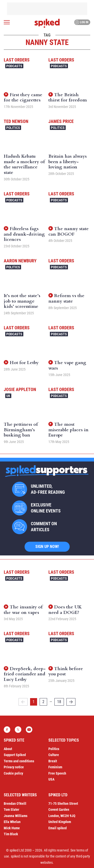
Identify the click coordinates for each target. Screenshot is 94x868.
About (8, 749)
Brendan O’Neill (15, 804)
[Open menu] (7, 22)
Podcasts (14, 66)
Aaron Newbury (20, 261)
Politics (13, 128)
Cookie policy (13, 773)
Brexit (53, 761)
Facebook (7, 730)
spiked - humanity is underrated (47, 23)
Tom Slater (12, 810)
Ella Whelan (12, 822)
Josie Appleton (20, 389)
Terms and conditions (19, 761)
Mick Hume (12, 828)
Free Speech (57, 773)
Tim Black (11, 834)
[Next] (71, 702)
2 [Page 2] (43, 702)
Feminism (55, 767)
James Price (61, 121)
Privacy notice (14, 767)
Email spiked (58, 828)
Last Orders (17, 60)
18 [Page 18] (59, 702)
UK (8, 396)
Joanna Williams (16, 816)
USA (51, 779)
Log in (82, 22)
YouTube (29, 730)
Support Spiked (15, 755)
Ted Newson (16, 121)
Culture (54, 755)
